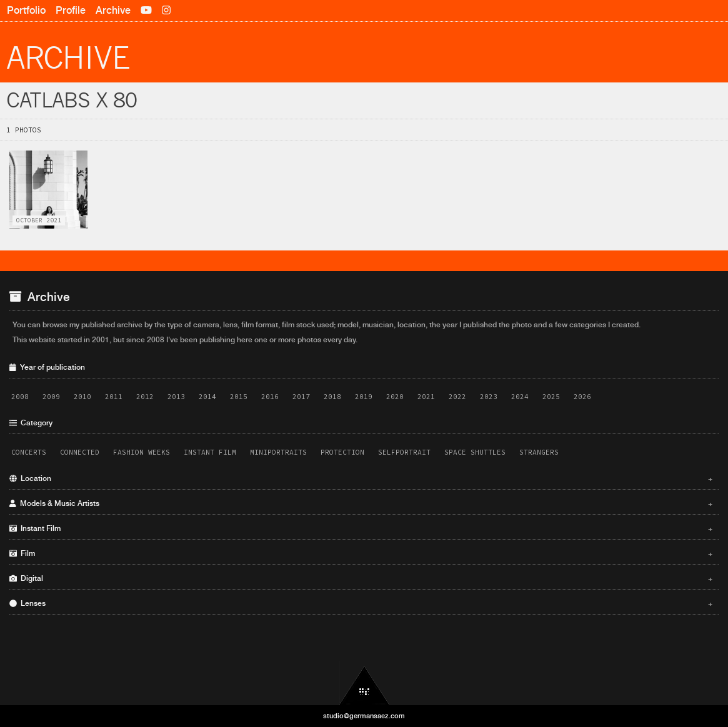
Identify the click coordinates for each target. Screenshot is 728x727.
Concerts (29, 452)
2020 (395, 397)
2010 (82, 397)
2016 (270, 397)
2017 (301, 397)
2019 (364, 397)
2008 (20, 397)
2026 (582, 397)
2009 (51, 397)
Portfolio (26, 10)
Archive (113, 10)
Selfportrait (404, 452)
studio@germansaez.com (364, 716)
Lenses (361, 603)
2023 (489, 397)
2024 (520, 397)
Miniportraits (278, 452)
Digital (361, 578)
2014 (207, 397)
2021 (426, 397)
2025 (551, 397)
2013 (176, 397)
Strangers (539, 452)
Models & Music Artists (361, 503)
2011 (114, 397)
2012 (145, 397)
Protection (342, 452)
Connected (80, 452)
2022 (457, 397)
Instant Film (210, 452)
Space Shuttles (475, 452)
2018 (332, 397)
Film (361, 553)
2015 (239, 397)
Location (361, 478)
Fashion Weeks (142, 452)
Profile (71, 10)
